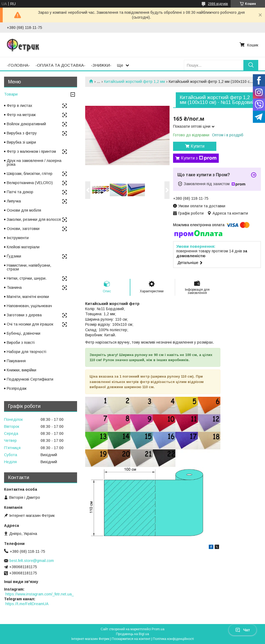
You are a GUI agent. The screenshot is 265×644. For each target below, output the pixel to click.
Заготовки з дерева (24, 315)
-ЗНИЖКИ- (101, 65)
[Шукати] (251, 65)
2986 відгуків (218, 4)
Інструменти (18, 238)
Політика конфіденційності (173, 639)
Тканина (14, 287)
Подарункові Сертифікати (30, 379)
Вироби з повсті (21, 343)
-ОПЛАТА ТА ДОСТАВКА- (60, 65)
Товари (11, 94)
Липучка (14, 201)
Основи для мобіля (24, 210)
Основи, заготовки (23, 229)
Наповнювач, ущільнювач (29, 306)
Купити (198, 146)
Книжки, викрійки (21, 370)
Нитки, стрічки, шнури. (27, 278)
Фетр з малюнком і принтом (31, 151)
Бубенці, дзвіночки (24, 333)
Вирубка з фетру (22, 133)
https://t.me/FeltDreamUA (27, 604)
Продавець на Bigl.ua (132, 634)
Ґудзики (14, 256)
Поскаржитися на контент (131, 639)
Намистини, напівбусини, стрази (29, 267)
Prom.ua (158, 629)
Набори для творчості (27, 352)
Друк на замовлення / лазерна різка (34, 162)
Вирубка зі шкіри (21, 142)
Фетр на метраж (21, 115)
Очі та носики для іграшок (30, 324)
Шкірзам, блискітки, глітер (30, 174)
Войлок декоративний (26, 124)
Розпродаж (17, 388)
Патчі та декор (20, 192)
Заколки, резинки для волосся (34, 219)
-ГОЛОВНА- (18, 65)
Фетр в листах (19, 106)
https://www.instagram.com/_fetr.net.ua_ (40, 594)
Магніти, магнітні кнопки (28, 297)
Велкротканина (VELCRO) (30, 183)
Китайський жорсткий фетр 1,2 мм (135, 82)
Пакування (16, 361)
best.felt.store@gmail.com (32, 561)
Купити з (199, 158)
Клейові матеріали (23, 247)
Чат (243, 630)
